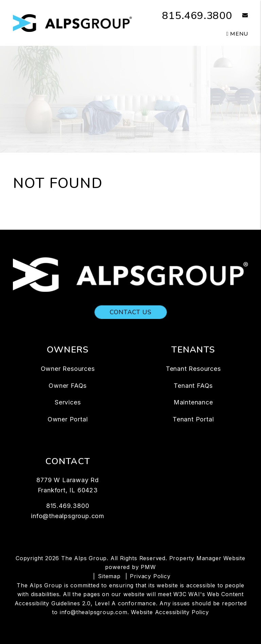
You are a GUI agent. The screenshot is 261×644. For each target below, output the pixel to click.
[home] (72, 22)
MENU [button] (237, 34)
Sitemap (109, 576)
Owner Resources (68, 369)
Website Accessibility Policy (170, 612)
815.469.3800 (197, 16)
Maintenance (193, 402)
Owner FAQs (68, 386)
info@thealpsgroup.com (68, 516)
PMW (148, 567)
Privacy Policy (150, 576)
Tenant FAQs (193, 386)
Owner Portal (68, 419)
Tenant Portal (193, 419)
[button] (240, 16)
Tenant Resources (193, 369)
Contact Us (131, 312)
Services (68, 402)
